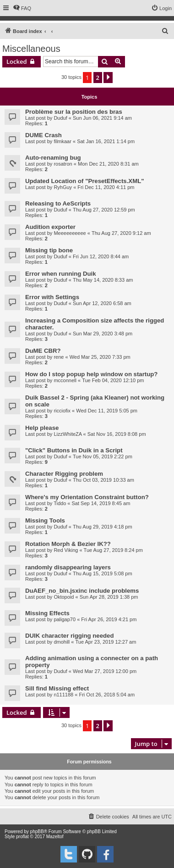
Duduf (60, 118)
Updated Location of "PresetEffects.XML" (84, 181)
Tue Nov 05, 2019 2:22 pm (103, 456)
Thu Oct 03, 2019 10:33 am (103, 480)
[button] (108, 78)
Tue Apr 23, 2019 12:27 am (106, 642)
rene (59, 357)
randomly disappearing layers (68, 567)
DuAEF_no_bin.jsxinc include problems (82, 591)
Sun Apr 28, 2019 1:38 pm (109, 597)
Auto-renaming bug (53, 158)
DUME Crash (43, 135)
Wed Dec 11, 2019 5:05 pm (107, 411)
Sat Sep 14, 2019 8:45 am (101, 503)
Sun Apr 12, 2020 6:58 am (102, 303)
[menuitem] (22, 8)
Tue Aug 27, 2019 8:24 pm (113, 550)
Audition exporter (50, 227)
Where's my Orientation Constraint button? (87, 497)
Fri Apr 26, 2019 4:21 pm (109, 619)
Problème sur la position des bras (74, 112)
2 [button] (98, 78)
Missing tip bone (49, 250)
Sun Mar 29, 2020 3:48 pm (103, 334)
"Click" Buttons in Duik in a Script (74, 450)
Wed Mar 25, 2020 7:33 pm (100, 357)
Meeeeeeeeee (70, 233)
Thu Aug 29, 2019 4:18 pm (103, 527)
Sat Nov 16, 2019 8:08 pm (117, 434)
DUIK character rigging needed (69, 636)
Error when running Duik (61, 274)
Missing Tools (45, 520)
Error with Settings (52, 297)
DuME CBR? (43, 351)
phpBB (37, 832)
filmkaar (63, 141)
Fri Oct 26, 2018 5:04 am (107, 695)
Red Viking (66, 550)
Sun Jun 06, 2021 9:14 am (102, 118)
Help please (42, 428)
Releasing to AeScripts (58, 203)
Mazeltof (55, 837)
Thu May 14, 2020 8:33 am (103, 280)
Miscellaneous (31, 49)
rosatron (63, 164)
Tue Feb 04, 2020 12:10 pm (113, 380)
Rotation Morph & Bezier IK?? (68, 544)
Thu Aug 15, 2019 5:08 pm (103, 573)
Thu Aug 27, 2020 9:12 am (121, 233)
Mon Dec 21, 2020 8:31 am (108, 164)
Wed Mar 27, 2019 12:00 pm (105, 671)
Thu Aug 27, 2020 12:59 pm (104, 210)
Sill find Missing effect (57, 688)
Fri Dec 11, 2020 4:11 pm (106, 187)
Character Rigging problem (64, 474)
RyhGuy (63, 187)
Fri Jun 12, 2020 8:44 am (101, 256)
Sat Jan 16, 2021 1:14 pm (106, 141)
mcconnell (65, 380)
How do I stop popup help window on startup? (91, 374)
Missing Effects (47, 613)
